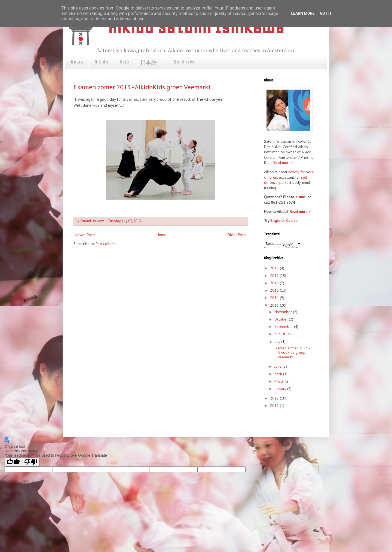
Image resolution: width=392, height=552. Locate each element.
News (77, 62)
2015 (275, 290)
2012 (275, 398)
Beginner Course (284, 221)
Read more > (283, 163)
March (280, 381)
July (278, 341)
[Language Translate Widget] (283, 244)
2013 (275, 305)
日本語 (151, 63)
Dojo (124, 62)
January (281, 389)
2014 (275, 298)
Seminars (184, 62)
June (278, 366)
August (280, 334)
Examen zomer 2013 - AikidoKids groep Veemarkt (142, 87)
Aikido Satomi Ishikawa (196, 27)
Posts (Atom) (106, 244)
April (279, 374)
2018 (275, 268)
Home (161, 235)
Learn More (303, 13)
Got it (326, 13)
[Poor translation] (31, 462)
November (284, 312)
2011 (275, 405)
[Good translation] (13, 462)
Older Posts (237, 235)
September (284, 327)
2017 (275, 276)
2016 (275, 283)
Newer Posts (85, 235)
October (282, 319)
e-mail (301, 197)
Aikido (101, 62)
